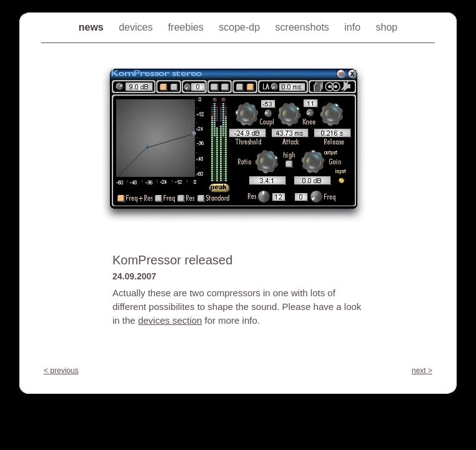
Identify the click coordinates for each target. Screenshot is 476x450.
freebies (187, 27)
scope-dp (240, 27)
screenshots (304, 27)
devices (137, 27)
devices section (170, 320)
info (354, 27)
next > (422, 371)
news (92, 27)
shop (387, 27)
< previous (61, 371)
